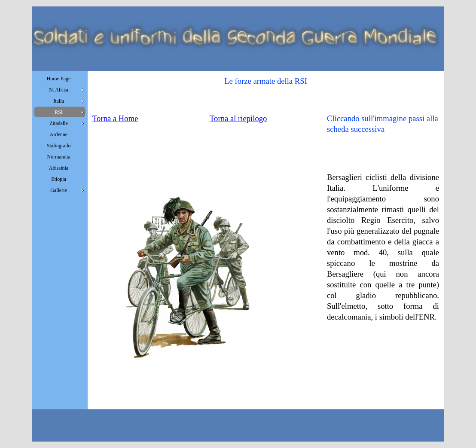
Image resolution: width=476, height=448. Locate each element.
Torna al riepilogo (238, 118)
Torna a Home (115, 118)
